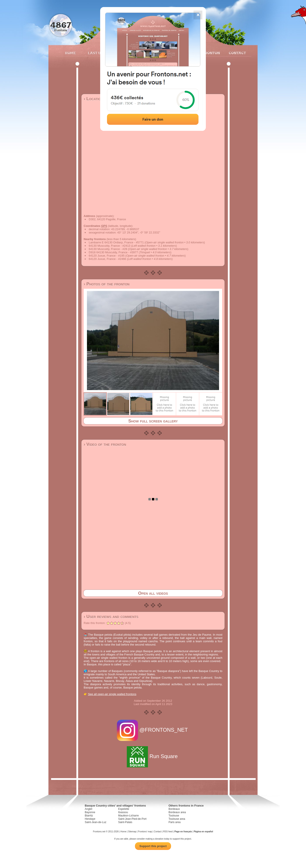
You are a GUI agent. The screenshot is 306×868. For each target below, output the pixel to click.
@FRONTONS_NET (153, 730)
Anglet (88, 809)
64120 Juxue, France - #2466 (107, 259)
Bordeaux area (177, 812)
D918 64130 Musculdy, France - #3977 (113, 252)
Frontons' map (145, 832)
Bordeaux (174, 809)
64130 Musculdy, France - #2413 (110, 246)
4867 (61, 25)
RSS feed (168, 832)
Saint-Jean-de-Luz (96, 822)
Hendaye (90, 819)
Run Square (153, 756)
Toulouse (174, 816)
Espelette (124, 809)
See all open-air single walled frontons (112, 694)
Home (70, 53)
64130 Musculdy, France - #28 (108, 249)
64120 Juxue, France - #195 (107, 256)
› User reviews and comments (111, 616)
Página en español (203, 832)
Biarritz (89, 816)
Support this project (153, 846)
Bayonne (90, 812)
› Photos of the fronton (107, 284)
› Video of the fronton (105, 444)
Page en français (183, 832)
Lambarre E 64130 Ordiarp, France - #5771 (116, 242)
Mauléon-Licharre (128, 816)
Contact (237, 53)
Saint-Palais (125, 822)
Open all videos (153, 593)
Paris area (174, 822)
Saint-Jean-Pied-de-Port (132, 819)
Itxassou (123, 812)
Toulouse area (177, 819)
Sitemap (132, 832)
